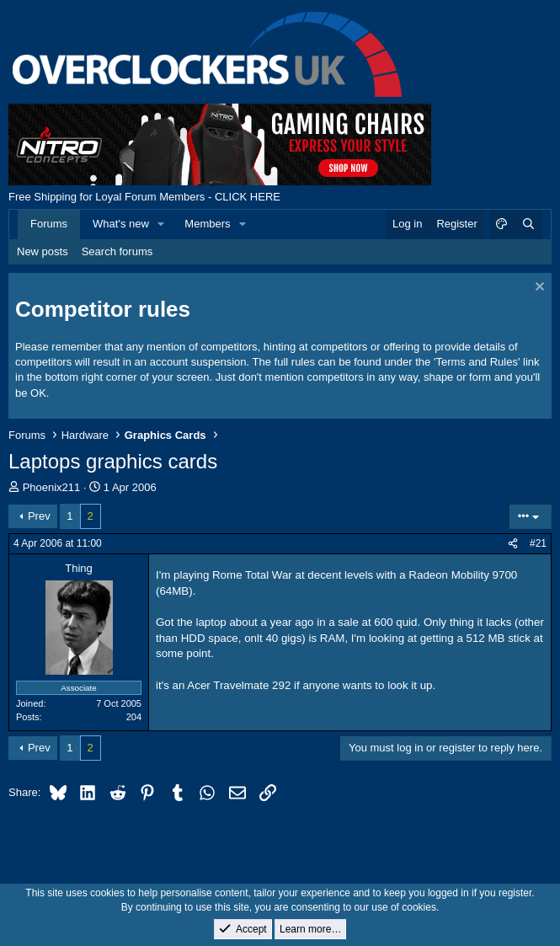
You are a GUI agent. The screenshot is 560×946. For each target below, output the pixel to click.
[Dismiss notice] (538, 289)
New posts (43, 251)
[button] (162, 224)
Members (207, 224)
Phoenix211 (52, 487)
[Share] (513, 544)
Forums (49, 224)
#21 (538, 543)
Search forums (117, 251)
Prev (39, 516)
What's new (121, 224)
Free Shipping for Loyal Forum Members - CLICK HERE (144, 197)
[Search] (528, 224)
